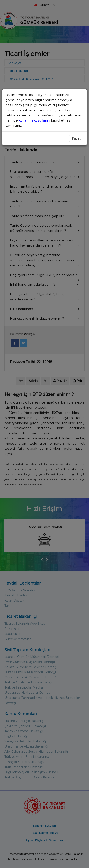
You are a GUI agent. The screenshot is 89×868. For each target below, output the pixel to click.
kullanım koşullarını (35, 120)
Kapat (76, 138)
